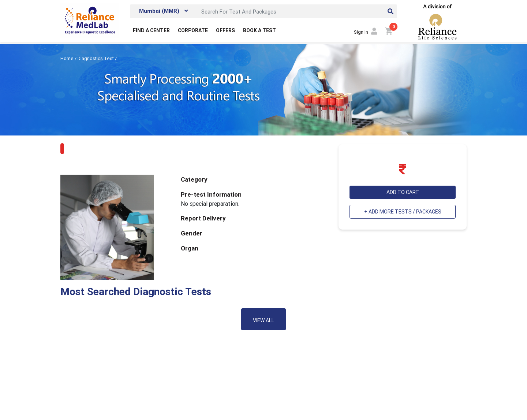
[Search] (297, 11)
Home (68, 58)
